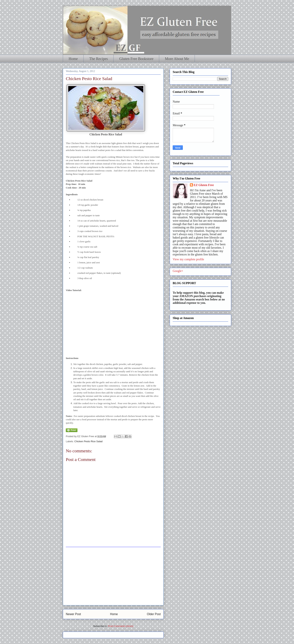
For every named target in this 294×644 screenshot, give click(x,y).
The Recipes (99, 59)
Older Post (154, 614)
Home (73, 59)
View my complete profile (188, 259)
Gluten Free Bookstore (136, 59)
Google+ (178, 271)
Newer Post (73, 614)
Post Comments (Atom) (121, 626)
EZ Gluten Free (204, 185)
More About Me (177, 59)
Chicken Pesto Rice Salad (88, 441)
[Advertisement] (113, 576)
